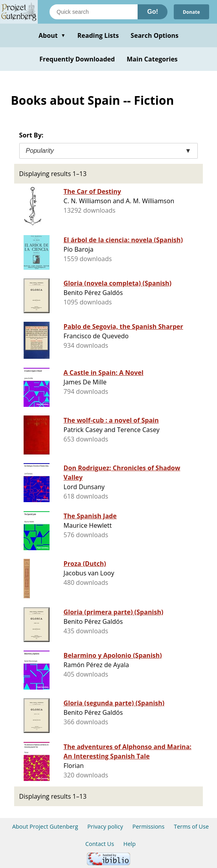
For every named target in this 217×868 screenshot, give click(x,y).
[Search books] (94, 12)
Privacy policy (105, 826)
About (52, 35)
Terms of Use (191, 826)
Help (130, 844)
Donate (191, 12)
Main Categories (152, 59)
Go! (153, 12)
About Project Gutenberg (45, 826)
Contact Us (100, 844)
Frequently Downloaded (77, 59)
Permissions (149, 826)
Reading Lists (98, 35)
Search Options (154, 35)
